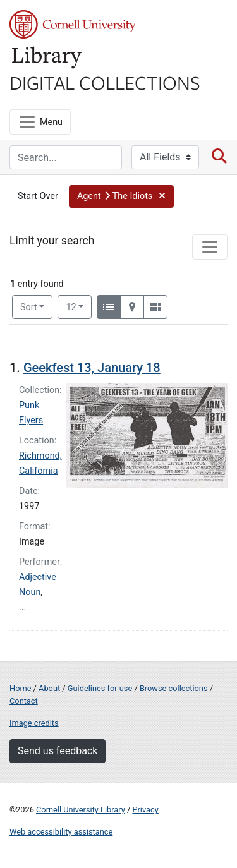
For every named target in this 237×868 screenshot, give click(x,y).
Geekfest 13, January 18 (92, 368)
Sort (29, 307)
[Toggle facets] (210, 247)
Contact (24, 701)
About (49, 688)
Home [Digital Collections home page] (20, 688)
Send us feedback (58, 751)
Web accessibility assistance (61, 832)
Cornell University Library (81, 810)
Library (47, 58)
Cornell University (73, 24)
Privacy (145, 810)
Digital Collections (105, 82)
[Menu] (40, 122)
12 (79, 306)
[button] (121, 196)
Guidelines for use (100, 688)
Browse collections (174, 688)
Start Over (38, 196)
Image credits (34, 723)
